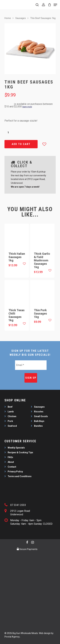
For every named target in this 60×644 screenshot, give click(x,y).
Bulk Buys (39, 421)
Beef (10, 407)
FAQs (10, 457)
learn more (27, 107)
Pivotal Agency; (12, 637)
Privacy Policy (15, 472)
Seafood (12, 426)
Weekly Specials (16, 448)
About (11, 462)
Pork (10, 421)
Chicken (12, 416)
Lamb (11, 412)
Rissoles (39, 412)
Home (8, 18)
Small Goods (41, 416)
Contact (12, 467)
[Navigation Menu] (55, 5)
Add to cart (21, 144)
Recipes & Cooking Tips (20, 452)
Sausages (21, 18)
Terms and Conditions (20, 476)
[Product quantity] (8, 132)
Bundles (38, 426)
